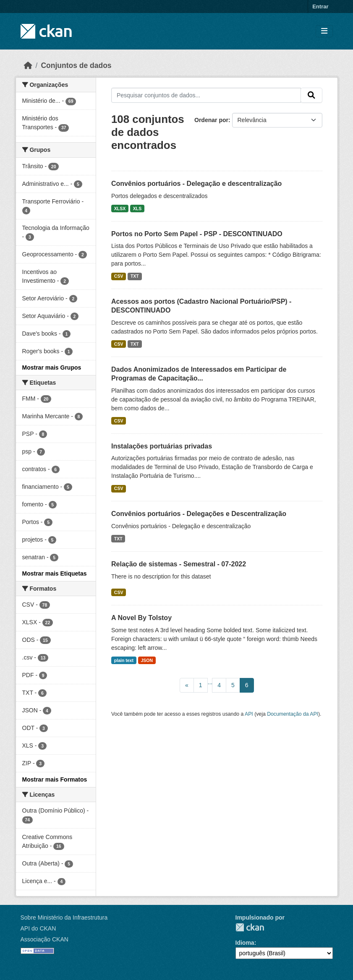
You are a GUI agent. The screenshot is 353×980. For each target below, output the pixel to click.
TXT (135, 276)
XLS (137, 209)
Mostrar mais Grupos (52, 367)
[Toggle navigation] (324, 31)
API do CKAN (38, 928)
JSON (147, 660)
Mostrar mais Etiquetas (55, 573)
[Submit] (311, 95)
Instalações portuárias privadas (162, 446)
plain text (124, 660)
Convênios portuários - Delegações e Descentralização (199, 514)
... (210, 682)
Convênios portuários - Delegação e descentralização (196, 184)
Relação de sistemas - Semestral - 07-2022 (179, 564)
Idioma (245, 943)
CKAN (250, 927)
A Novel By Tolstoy (141, 618)
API (249, 714)
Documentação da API (293, 714)
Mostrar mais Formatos (55, 779)
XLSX (120, 209)
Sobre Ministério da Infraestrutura (64, 917)
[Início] (28, 65)
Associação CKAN (44, 939)
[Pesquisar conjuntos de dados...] (206, 95)
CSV (119, 276)
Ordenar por (211, 120)
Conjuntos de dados (76, 65)
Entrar (320, 7)
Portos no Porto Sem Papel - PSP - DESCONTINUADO (197, 234)
